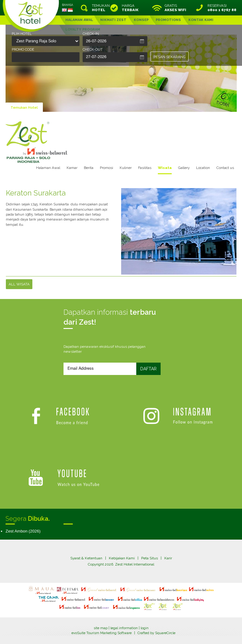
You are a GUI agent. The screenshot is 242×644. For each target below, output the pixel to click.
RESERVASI (222, 8)
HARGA (130, 8)
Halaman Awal (48, 168)
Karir (168, 558)
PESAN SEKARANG (170, 57)
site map (101, 628)
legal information (124, 628)
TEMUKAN (100, 8)
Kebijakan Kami (122, 558)
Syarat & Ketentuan (86, 558)
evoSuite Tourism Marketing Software (102, 633)
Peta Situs (150, 558)
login (145, 628)
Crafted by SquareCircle (156, 633)
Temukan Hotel (24, 107)
